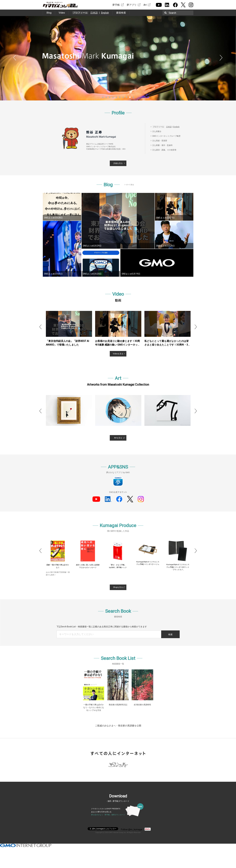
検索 (170, 634)
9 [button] (130, 97)
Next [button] (221, 58)
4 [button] (113, 97)
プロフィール (80, 13)
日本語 (94, 13)
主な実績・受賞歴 (160, 141)
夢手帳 (116, 5)
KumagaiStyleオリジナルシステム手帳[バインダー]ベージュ (178, 563)
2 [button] (106, 97)
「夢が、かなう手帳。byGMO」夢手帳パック (148, 566)
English (105, 13)
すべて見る (130, 185)
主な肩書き (157, 131)
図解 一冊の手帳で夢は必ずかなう (88, 566)
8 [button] (127, 97)
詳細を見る (118, 163)
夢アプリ (132, 5)
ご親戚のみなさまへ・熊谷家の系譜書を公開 (118, 726)
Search (172, 13)
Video (62, 13)
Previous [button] (15, 58)
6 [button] (120, 97)
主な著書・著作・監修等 (162, 145)
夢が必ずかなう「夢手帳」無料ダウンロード (108, 815)
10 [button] (133, 97)
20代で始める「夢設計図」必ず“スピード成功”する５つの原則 (58, 567)
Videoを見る (118, 354)
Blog (49, 13)
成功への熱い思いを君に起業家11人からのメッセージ (118, 566)
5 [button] (116, 97)
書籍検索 (121, 13)
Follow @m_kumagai (132, 829)
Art (145, 5)
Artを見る (118, 438)
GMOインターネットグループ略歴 (166, 136)
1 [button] (103, 97)
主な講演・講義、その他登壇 (164, 150)
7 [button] (123, 97)
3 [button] (110, 97)
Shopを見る (118, 587)
